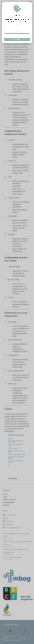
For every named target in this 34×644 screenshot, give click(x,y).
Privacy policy (17, 25)
